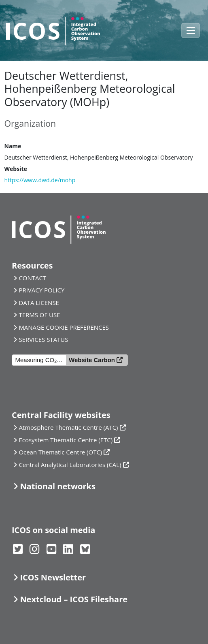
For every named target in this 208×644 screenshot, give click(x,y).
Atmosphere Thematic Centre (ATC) (68, 427)
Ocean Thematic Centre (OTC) (60, 452)
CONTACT (32, 278)
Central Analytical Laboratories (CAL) (70, 465)
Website (16, 169)
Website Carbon (92, 360)
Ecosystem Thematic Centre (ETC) (66, 440)
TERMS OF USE (39, 315)
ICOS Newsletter (53, 577)
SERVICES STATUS (43, 339)
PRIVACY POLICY (41, 290)
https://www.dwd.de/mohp (40, 180)
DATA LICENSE (39, 303)
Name (13, 146)
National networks (57, 486)
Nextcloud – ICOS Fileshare (74, 599)
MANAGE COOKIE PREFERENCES (64, 327)
